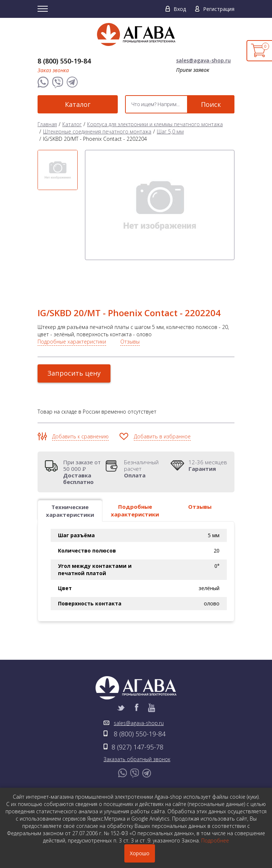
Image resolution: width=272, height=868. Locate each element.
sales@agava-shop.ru (203, 60)
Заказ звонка (53, 70)
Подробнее (215, 840)
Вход (180, 9)
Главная (47, 124)
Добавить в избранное (162, 436)
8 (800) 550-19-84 (64, 61)
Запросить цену (74, 373)
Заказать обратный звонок (137, 759)
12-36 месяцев (208, 465)
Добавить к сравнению (80, 436)
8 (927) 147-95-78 (137, 747)
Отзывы (130, 342)
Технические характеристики (70, 511)
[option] (58, 170)
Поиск (211, 104)
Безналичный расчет (145, 469)
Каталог (78, 104)
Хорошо (140, 853)
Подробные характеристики (72, 342)
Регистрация (219, 9)
